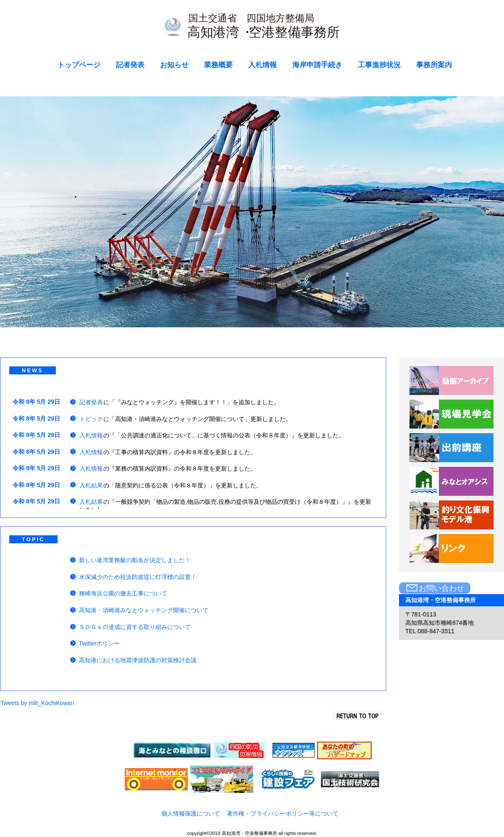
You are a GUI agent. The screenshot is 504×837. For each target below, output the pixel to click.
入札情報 (91, 435)
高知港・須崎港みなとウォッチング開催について (144, 610)
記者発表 (91, 402)
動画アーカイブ (451, 381)
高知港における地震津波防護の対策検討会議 (138, 660)
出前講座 (451, 448)
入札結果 (91, 485)
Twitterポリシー (99, 643)
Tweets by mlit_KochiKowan (37, 703)
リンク (451, 549)
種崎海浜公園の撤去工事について (123, 593)
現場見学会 (451, 414)
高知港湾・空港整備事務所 (252, 29)
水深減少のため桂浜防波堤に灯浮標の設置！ (138, 577)
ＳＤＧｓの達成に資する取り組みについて (135, 627)
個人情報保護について (191, 813)
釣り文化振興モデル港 (451, 515)
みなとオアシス (451, 482)
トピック (91, 419)
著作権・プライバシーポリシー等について (283, 813)
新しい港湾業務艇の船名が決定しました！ (135, 560)
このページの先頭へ (360, 716)
